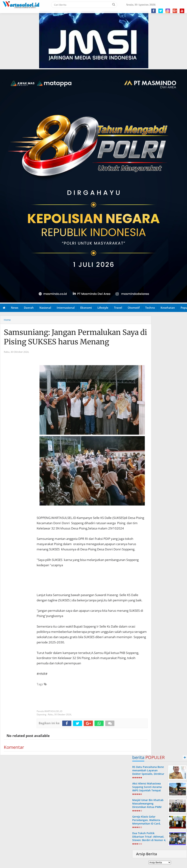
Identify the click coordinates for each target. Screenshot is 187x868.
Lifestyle (103, 308)
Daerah (29, 308)
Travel (118, 308)
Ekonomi (86, 308)
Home (7, 320)
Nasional (45, 308)
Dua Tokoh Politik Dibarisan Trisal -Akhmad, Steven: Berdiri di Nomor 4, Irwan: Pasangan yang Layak (149, 840)
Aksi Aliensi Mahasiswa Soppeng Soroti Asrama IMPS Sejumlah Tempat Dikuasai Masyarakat (147, 789)
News (15, 308)
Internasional (66, 308)
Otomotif (134, 308)
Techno (150, 308)
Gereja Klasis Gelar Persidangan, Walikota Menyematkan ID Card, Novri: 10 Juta (146, 822)
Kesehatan (168, 308)
